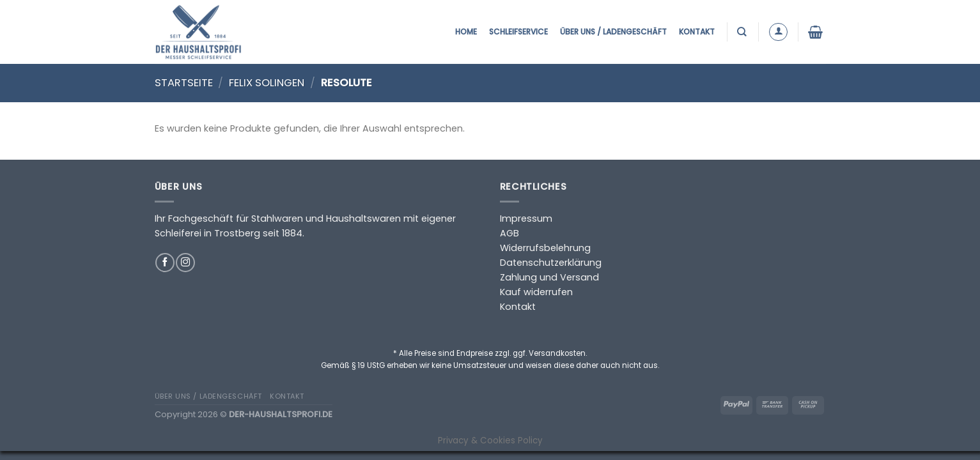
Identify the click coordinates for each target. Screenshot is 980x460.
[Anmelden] (778, 32)
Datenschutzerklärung (551, 263)
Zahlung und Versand (549, 277)
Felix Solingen (267, 83)
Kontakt (697, 32)
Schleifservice (518, 32)
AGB (509, 233)
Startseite (184, 83)
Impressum (526, 218)
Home (466, 32)
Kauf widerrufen (536, 292)
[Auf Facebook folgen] (165, 263)
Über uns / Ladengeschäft (613, 32)
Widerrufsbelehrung (545, 248)
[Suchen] (743, 32)
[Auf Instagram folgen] (185, 263)
